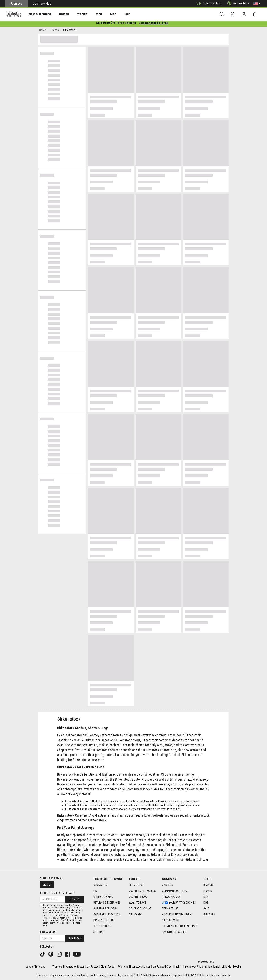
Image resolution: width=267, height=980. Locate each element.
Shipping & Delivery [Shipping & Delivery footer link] (105, 908)
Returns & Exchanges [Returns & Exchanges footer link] (107, 903)
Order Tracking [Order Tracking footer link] (103, 897)
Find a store (48, 932)
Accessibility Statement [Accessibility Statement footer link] (177, 914)
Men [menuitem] (88, 14)
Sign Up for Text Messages (58, 893)
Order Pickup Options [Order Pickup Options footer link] (107, 914)
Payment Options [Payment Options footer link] (104, 920)
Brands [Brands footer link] (208, 885)
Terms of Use (67, 915)
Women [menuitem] (74, 14)
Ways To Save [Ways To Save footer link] (138, 903)
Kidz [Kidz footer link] (206, 903)
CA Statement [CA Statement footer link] (171, 920)
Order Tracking (208, 3)
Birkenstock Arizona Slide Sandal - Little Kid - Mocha (212, 967)
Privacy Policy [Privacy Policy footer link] (171, 897)
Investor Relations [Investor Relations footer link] (174, 932)
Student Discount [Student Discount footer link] (140, 908)
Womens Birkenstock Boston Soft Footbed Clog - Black (149, 967)
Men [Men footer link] (206, 897)
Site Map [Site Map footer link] (99, 932)
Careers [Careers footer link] (167, 885)
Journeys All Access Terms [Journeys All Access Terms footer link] (180, 926)
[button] (257, 4)
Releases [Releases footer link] (209, 914)
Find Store (74, 938)
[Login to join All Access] (116, 24)
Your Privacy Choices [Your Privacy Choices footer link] (179, 903)
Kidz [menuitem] (101, 14)
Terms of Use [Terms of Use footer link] (170, 908)
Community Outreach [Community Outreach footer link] (175, 891)
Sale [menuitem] (114, 14)
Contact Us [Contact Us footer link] (100, 885)
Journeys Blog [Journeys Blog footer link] (138, 897)
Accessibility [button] (237, 3)
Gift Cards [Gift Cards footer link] (136, 914)
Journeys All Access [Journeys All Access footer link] (142, 891)
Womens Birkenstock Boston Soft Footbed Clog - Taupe (83, 967)
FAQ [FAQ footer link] (95, 891)
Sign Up (47, 885)
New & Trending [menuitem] (36, 14)
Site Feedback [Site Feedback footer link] (102, 926)
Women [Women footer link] (208, 891)
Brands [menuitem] (58, 14)
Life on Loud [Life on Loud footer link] (136, 885)
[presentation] (36, 14)
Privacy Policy (49, 918)
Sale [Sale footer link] (206, 908)
